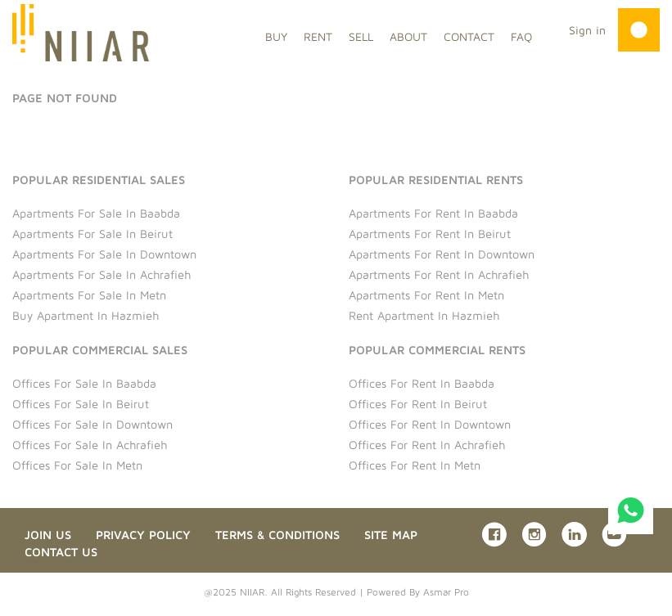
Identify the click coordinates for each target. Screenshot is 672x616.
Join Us (48, 535)
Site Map (391, 535)
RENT (318, 36)
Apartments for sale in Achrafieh (101, 274)
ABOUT (408, 36)
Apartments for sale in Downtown (104, 254)
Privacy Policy (143, 535)
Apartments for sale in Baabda (96, 213)
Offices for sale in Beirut (81, 404)
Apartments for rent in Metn (426, 295)
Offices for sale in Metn (77, 465)
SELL (361, 36)
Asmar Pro (446, 592)
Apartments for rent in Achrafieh (439, 274)
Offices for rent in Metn (415, 465)
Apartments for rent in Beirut (430, 234)
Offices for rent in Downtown (430, 424)
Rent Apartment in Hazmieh (424, 315)
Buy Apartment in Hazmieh (86, 315)
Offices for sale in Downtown (92, 424)
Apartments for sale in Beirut (92, 234)
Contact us (61, 552)
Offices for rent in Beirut (418, 404)
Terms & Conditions (277, 535)
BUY (276, 36)
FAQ (521, 36)
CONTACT (469, 36)
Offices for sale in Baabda (84, 383)
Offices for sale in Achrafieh (90, 445)
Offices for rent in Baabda (422, 383)
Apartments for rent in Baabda (433, 213)
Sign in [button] (587, 30)
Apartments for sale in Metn (89, 295)
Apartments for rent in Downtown (442, 254)
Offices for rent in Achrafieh (427, 445)
